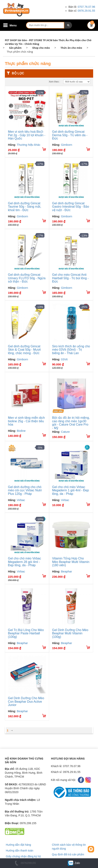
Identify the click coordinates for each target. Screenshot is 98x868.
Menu (13, 25)
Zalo (74, 863)
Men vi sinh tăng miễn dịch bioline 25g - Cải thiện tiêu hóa (26, 421)
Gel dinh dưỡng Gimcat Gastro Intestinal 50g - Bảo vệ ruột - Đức (71, 207)
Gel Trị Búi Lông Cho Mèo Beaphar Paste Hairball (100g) (26, 633)
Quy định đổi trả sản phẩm (68, 854)
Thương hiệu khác (29, 145)
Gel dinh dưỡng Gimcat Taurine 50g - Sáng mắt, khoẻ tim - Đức (25, 207)
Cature (65, 432)
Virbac (21, 500)
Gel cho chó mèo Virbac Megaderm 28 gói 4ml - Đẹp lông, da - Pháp (24, 562)
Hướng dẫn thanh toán (20, 851)
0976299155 (25, 863)
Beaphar (66, 571)
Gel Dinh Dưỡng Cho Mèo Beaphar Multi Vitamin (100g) (70, 633)
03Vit (64, 359)
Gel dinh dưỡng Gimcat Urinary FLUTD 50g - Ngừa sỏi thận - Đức (27, 278)
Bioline (21, 431)
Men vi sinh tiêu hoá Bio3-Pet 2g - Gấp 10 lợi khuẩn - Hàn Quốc (27, 135)
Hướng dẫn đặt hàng (18, 845)
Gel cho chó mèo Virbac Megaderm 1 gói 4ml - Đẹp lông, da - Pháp (71, 490)
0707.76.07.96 (86, 7)
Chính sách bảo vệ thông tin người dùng (69, 847)
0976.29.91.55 (86, 11)
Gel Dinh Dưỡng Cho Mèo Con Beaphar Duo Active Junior (26, 702)
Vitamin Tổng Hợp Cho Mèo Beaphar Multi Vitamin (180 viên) (71, 562)
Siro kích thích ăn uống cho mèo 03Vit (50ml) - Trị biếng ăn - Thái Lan (71, 350)
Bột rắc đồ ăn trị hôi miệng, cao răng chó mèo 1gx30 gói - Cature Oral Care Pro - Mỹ (71, 423)
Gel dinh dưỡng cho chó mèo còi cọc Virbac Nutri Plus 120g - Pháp (25, 490)
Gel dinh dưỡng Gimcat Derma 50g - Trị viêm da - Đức (70, 135)
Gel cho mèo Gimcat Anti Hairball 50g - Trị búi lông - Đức (70, 278)
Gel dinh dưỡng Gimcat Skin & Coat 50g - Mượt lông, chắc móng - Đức (24, 350)
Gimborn (67, 145)
